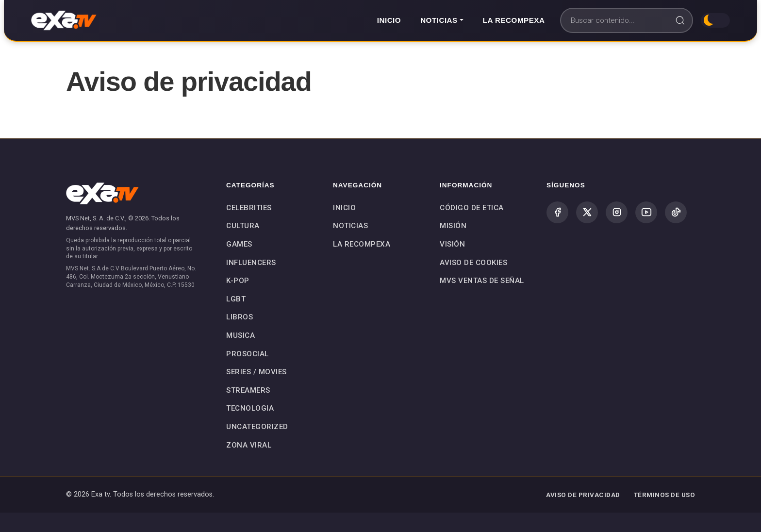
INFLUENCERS (251, 263)
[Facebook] (557, 212)
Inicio (389, 20)
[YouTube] (646, 212)
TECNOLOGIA (250, 408)
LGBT (236, 299)
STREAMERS (248, 390)
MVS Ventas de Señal (482, 281)
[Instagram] (617, 212)
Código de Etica (472, 208)
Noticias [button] (439, 20)
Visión (452, 244)
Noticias (350, 226)
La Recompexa (514, 20)
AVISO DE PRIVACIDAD (583, 495)
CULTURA (243, 226)
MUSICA (240, 335)
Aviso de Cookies (473, 263)
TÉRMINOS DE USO (665, 495)
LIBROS (240, 317)
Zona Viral (249, 445)
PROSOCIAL (248, 354)
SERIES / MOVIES (256, 372)
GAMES (239, 244)
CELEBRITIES (249, 208)
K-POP (238, 281)
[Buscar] (627, 20)
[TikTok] (676, 212)
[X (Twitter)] (587, 212)
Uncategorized (257, 427)
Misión (453, 226)
